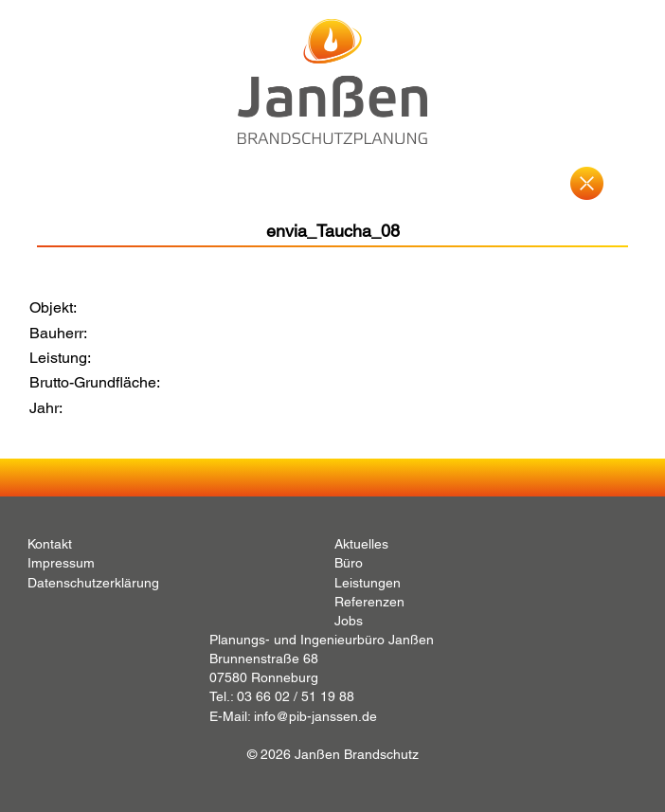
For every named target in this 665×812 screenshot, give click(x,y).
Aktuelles (361, 544)
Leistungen (368, 583)
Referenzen (369, 602)
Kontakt (50, 544)
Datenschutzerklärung (93, 583)
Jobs (349, 621)
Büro (349, 563)
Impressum (61, 563)
